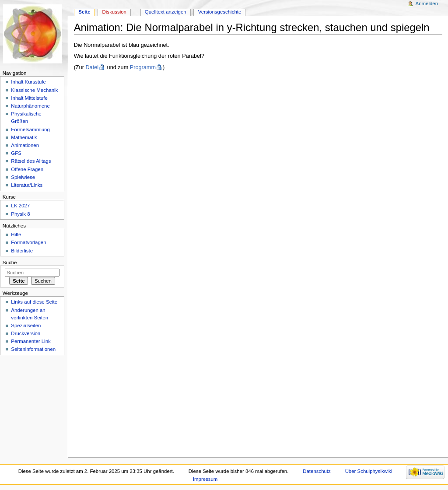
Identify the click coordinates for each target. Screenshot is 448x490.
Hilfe (16, 234)
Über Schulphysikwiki (369, 471)
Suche (10, 262)
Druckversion (26, 333)
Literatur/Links (27, 185)
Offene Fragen (27, 169)
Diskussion (114, 12)
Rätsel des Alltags (31, 161)
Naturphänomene (30, 106)
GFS (16, 153)
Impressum (205, 479)
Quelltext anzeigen (166, 12)
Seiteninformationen (33, 349)
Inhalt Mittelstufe (29, 98)
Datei (92, 67)
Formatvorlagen (28, 242)
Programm (143, 67)
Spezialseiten (26, 325)
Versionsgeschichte (220, 12)
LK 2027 (20, 206)
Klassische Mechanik (34, 90)
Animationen (25, 145)
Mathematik (24, 137)
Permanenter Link (31, 341)
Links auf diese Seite (34, 302)
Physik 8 (20, 214)
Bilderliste (22, 251)
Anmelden (427, 3)
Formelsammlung (30, 129)
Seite (84, 12)
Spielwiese (23, 177)
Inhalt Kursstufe (28, 82)
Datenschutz (317, 471)
